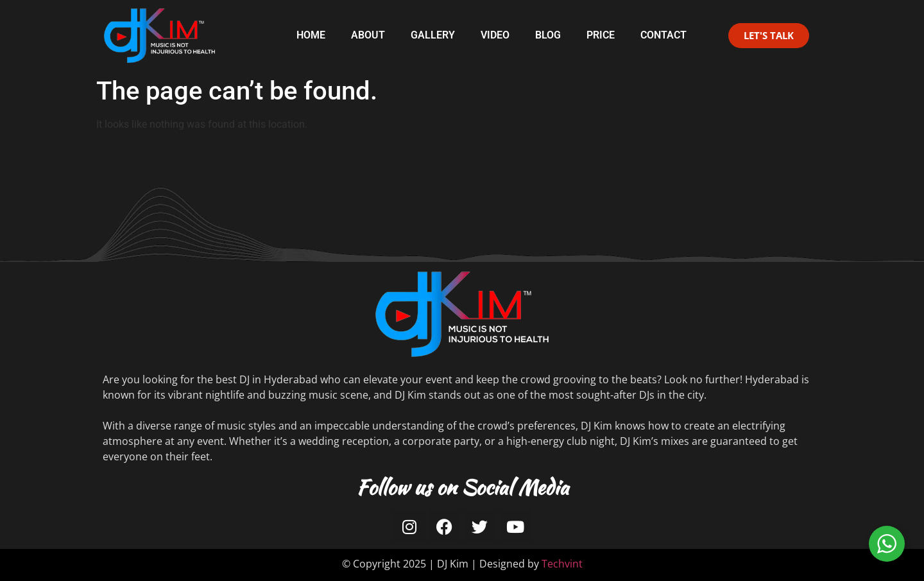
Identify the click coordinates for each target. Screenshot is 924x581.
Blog (548, 35)
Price (601, 35)
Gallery (433, 35)
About (368, 35)
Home (311, 35)
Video (495, 35)
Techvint (562, 564)
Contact (663, 35)
